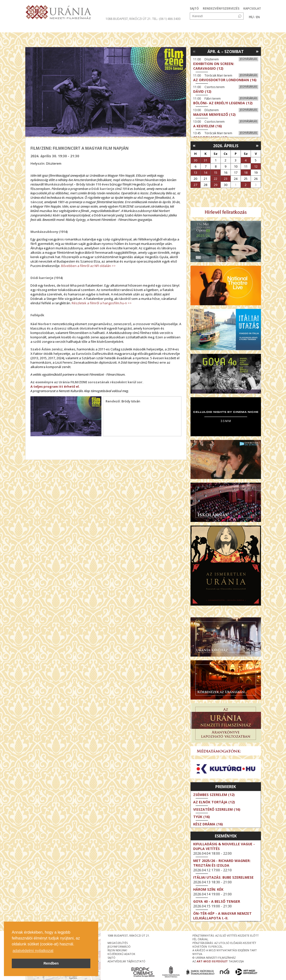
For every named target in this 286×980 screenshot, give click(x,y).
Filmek (37, 28)
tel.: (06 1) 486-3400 (166, 19)
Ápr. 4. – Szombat (226, 52)
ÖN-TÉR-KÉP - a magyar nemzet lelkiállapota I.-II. (222, 916)
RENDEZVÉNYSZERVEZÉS (221, 8)
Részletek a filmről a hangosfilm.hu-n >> (102, 303)
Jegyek (227, 28)
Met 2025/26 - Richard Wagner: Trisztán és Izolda (222, 863)
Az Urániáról (112, 28)
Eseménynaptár (195, 28)
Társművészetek (70, 28)
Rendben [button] (51, 963)
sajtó (111, 958)
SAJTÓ (194, 8)
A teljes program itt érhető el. (55, 386)
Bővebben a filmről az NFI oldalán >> (88, 266)
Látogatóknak (152, 28)
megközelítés (118, 943)
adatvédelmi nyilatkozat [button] (33, 951)
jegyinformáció (119, 947)
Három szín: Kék (208, 889)
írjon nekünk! (117, 950)
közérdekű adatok (121, 954)
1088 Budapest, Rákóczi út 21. (129, 19)
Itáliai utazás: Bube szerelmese (223, 877)
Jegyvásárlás (248, 59)
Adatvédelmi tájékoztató (126, 961)
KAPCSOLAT (252, 8)
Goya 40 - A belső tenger (217, 901)
